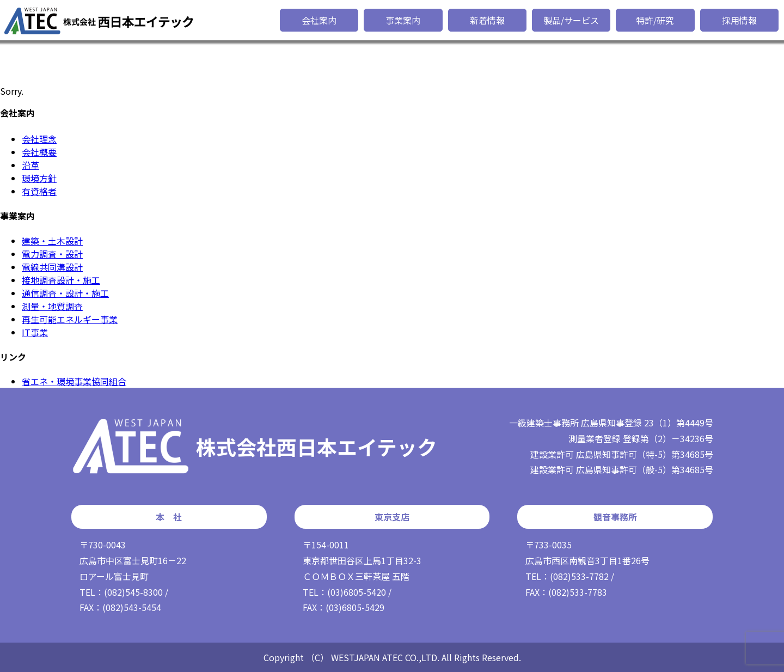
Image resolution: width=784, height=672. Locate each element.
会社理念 (39, 139)
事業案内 (403, 20)
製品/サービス (571, 20)
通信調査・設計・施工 (65, 293)
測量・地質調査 (52, 306)
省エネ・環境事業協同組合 (74, 381)
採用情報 (739, 20)
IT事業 (35, 332)
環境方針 (39, 178)
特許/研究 (655, 20)
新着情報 (487, 20)
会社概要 (39, 152)
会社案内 (319, 20)
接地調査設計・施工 (61, 280)
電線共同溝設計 (52, 267)
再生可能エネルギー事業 (70, 319)
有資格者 (39, 191)
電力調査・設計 (52, 254)
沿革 (30, 165)
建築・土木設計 (52, 241)
